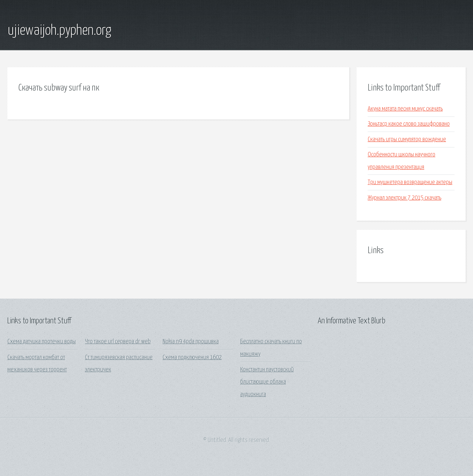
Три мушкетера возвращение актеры (410, 182)
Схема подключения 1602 (192, 358)
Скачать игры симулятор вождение (407, 140)
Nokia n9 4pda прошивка (191, 342)
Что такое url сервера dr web (118, 342)
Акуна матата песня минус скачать (405, 109)
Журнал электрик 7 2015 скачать (404, 198)
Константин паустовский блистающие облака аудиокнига (267, 382)
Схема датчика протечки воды (42, 342)
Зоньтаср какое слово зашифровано (409, 124)
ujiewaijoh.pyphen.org (59, 31)
